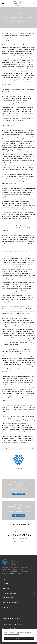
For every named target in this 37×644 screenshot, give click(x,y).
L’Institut (5, 579)
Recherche (5, 589)
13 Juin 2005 (27, 511)
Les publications (7, 598)
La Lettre (5, 607)
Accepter (19, 638)
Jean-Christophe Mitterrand (14, 511)
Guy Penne (9, 22)
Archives (5, 584)
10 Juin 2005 (17, 22)
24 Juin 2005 (23, 538)
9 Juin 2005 (24, 490)
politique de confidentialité (12, 634)
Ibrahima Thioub (15, 490)
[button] (15, 541)
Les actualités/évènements (11, 603)
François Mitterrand (9, 593)
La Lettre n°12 (19, 13)
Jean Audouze (14, 538)
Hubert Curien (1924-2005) (18, 535)
